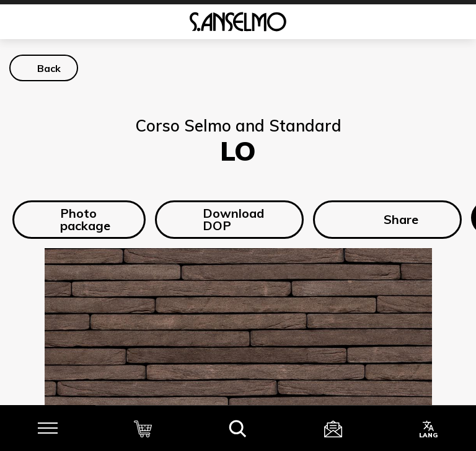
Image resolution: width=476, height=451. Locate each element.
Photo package (75, 219)
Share (387, 220)
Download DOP (223, 219)
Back (49, 68)
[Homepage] (238, 22)
